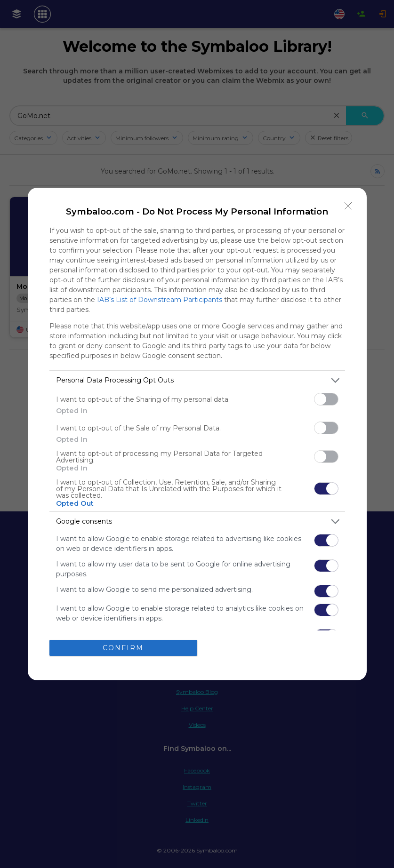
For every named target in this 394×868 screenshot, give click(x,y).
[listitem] (197, 380)
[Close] (348, 206)
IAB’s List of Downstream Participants (160, 300)
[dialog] (197, 434)
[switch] (326, 399)
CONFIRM (123, 648)
